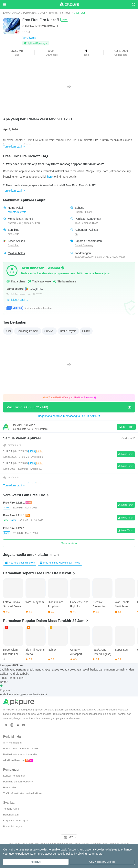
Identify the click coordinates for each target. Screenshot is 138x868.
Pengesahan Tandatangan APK (21, 749)
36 (76, 234)
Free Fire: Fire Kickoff (59, 13)
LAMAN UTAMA (12, 13)
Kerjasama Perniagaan (16, 820)
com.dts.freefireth (17, 212)
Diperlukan (13, 245)
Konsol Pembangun (14, 776)
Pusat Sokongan (12, 826)
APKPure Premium (14, 760)
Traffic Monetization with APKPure (22, 793)
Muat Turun (126, 427)
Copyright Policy (99, 844)
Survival (49, 331)
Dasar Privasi (82, 844)
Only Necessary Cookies (102, 862)
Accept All (36, 862)
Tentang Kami (11, 809)
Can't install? (128, 438)
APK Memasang (12, 743)
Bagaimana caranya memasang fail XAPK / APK (69, 416)
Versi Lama (29, 38)
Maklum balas (16, 253)
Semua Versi (69, 543)
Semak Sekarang (84, 245)
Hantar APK (10, 787)
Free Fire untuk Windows (20, 563)
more (89, 212)
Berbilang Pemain (28, 331)
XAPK (64, 20)
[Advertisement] (69, 87)
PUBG (86, 331)
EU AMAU (124, 844)
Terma (113, 844)
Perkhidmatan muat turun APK (20, 754)
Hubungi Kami (11, 815)
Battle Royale (68, 331)
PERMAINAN (30, 13)
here (50, 177)
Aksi (42, 13)
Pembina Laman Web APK (18, 782)
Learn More (96, 854)
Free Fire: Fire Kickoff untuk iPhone (60, 563)
